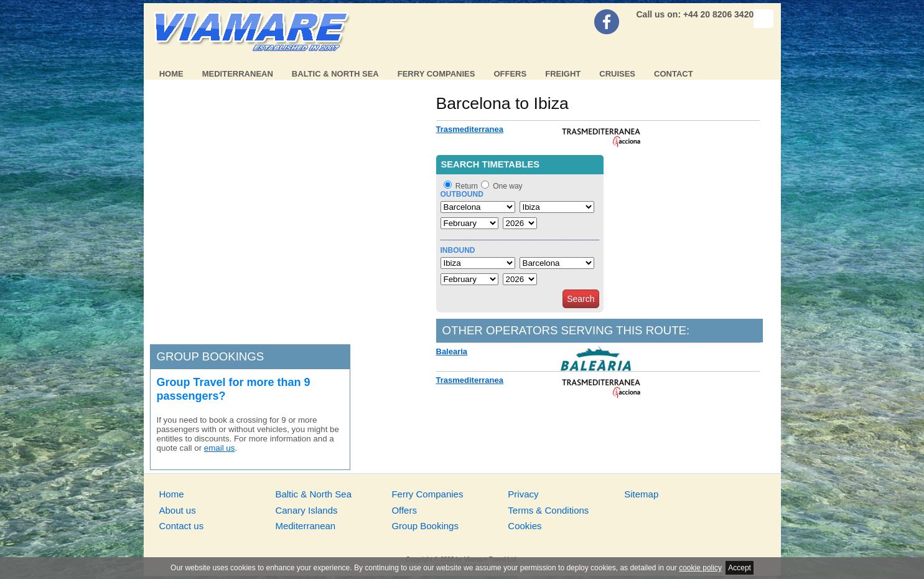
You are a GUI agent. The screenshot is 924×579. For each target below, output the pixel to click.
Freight (563, 74)
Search (581, 299)
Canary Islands (306, 510)
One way (507, 186)
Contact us (182, 526)
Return (467, 186)
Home (171, 74)
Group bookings (211, 356)
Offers (510, 74)
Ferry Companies (436, 74)
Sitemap (641, 494)
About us (178, 510)
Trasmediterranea (470, 129)
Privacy (523, 494)
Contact (674, 74)
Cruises (617, 74)
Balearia (452, 351)
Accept (740, 568)
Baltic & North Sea (335, 74)
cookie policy (700, 568)
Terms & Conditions (548, 510)
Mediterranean (238, 74)
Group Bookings (425, 526)
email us (220, 448)
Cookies (525, 526)
